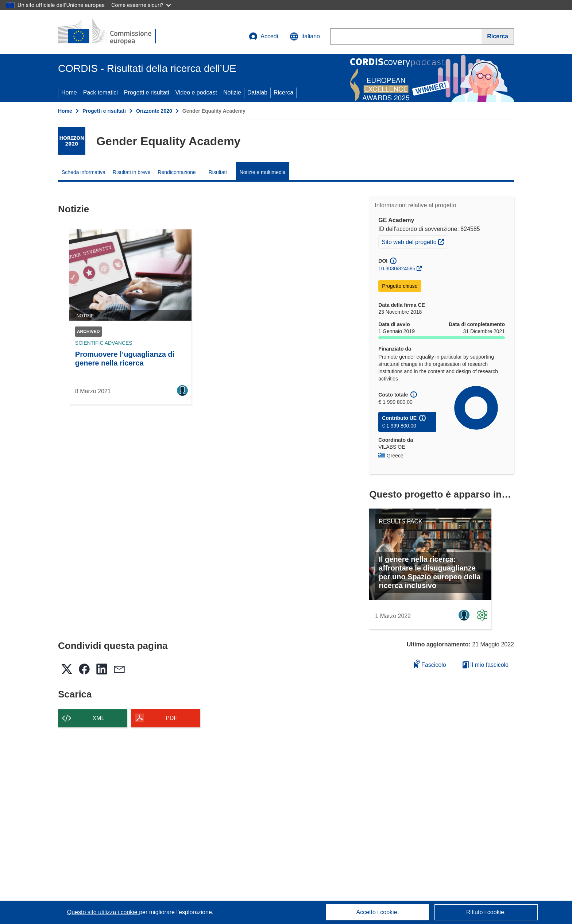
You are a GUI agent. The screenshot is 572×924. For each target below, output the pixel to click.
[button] (305, 36)
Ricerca (283, 92)
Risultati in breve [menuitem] (132, 172)
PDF (171, 718)
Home (69, 92)
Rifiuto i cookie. (486, 912)
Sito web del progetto (414, 241)
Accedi (263, 36)
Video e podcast (196, 92)
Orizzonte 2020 (154, 111)
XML (99, 718)
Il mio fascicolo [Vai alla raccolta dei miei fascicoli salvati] (486, 665)
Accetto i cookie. (378, 912)
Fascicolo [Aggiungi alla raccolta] (430, 664)
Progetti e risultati (147, 92)
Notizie (232, 92)
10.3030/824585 (397, 268)
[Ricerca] (498, 36)
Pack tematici (101, 92)
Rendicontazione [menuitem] (177, 172)
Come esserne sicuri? (141, 5)
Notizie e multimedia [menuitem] (263, 172)
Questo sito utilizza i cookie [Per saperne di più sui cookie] (103, 912)
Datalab (257, 92)
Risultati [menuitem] (218, 172)
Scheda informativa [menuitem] (84, 172)
